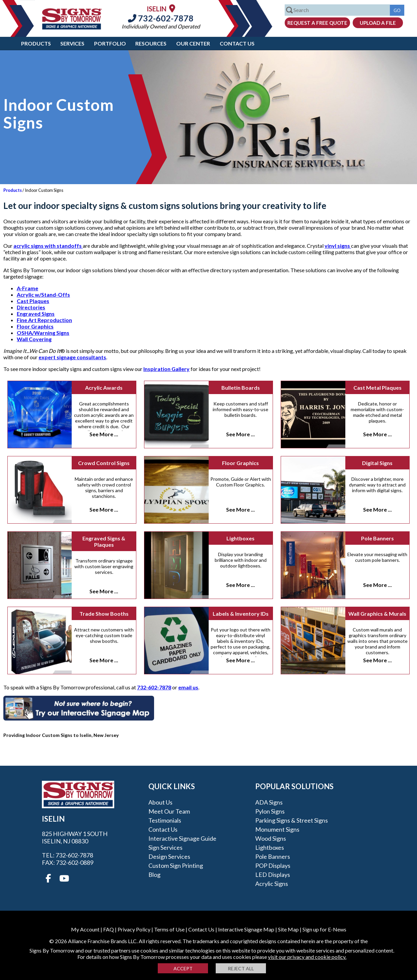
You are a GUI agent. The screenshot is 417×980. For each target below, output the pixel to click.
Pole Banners (377, 538)
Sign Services (165, 847)
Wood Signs (271, 838)
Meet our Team (169, 811)
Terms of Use (169, 929)
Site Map (288, 929)
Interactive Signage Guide (182, 838)
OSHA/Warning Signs (43, 333)
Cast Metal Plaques (377, 388)
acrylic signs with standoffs (48, 246)
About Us (160, 802)
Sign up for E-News (324, 929)
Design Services (169, 856)
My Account (85, 929)
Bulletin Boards (241, 388)
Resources (151, 43)
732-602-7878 (161, 18)
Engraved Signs (36, 314)
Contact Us (237, 43)
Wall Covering (34, 339)
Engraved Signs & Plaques (104, 541)
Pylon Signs (270, 811)
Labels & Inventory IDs (241, 614)
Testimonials (165, 820)
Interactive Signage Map (246, 929)
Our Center (193, 43)
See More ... (104, 434)
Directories (31, 307)
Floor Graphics (35, 326)
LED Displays (273, 875)
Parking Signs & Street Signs (292, 820)
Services (72, 43)
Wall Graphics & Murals (377, 614)
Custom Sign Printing (176, 865)
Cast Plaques (33, 301)
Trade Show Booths (104, 614)
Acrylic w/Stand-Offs (43, 294)
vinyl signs (338, 246)
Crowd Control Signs (104, 463)
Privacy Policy (134, 929)
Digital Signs (377, 463)
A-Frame (27, 288)
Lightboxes (240, 538)
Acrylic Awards (104, 388)
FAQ (109, 929)
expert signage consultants (72, 357)
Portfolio (110, 43)
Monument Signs (277, 829)
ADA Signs (269, 802)
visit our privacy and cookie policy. (307, 957)
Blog (154, 875)
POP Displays (273, 865)
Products (36, 43)
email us (188, 687)
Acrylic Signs (272, 884)
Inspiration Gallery (166, 369)
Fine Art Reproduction (44, 320)
